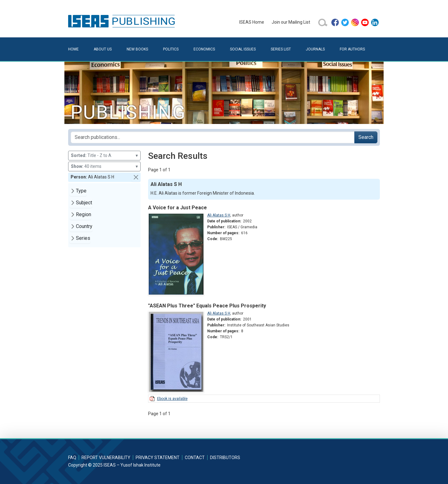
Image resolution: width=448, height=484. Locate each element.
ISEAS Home (252, 22)
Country (84, 226)
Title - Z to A (104, 156)
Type (81, 191)
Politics (171, 49)
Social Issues (243, 49)
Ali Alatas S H (219, 215)
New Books (137, 49)
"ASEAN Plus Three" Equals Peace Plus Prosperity (207, 306)
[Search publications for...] (213, 137)
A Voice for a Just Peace (177, 208)
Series (83, 238)
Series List (281, 49)
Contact (195, 458)
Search (366, 137)
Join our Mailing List (291, 22)
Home (73, 49)
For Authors (352, 49)
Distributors (225, 458)
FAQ (72, 458)
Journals (315, 49)
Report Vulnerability (106, 458)
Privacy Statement (158, 458)
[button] (136, 177)
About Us (103, 49)
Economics (204, 49)
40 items (104, 166)
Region (84, 214)
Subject (84, 203)
